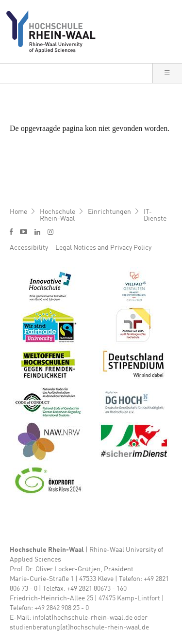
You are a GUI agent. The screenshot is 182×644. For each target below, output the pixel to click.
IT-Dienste (155, 215)
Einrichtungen (109, 212)
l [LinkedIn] (37, 232)
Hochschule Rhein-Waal (58, 215)
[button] (167, 73)
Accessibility (29, 248)
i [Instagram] (50, 232)
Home (18, 212)
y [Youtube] (24, 232)
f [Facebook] (11, 232)
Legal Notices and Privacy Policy (103, 248)
